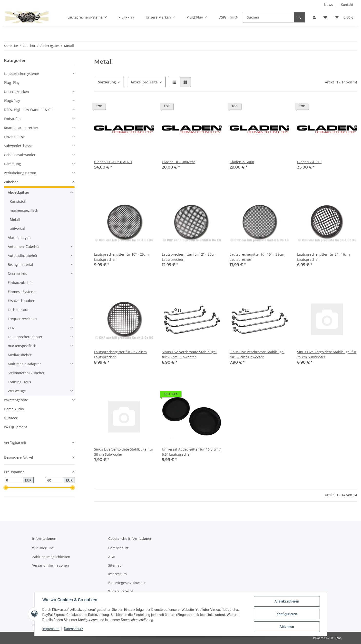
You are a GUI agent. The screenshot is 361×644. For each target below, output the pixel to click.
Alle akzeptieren (287, 601)
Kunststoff (18, 201)
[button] (314, 17)
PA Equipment (15, 427)
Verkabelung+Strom (20, 173)
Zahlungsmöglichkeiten (51, 557)
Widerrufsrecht (121, 591)
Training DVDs (19, 382)
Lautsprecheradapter (25, 337)
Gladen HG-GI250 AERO (113, 162)
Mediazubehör (20, 355)
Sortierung (107, 82)
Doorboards (17, 274)
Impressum (51, 629)
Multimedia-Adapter (24, 364)
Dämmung (12, 164)
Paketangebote (16, 400)
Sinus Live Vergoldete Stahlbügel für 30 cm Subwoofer (124, 452)
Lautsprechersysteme (21, 74)
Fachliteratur (18, 310)
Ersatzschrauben (22, 301)
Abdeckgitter (19, 192)
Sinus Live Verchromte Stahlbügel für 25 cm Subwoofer (189, 354)
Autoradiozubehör (23, 256)
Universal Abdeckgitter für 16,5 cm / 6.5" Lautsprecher (191, 452)
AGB (112, 557)
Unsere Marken (16, 92)
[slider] (6, 488)
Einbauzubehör (20, 283)
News (328, 5)
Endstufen (12, 119)
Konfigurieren (287, 614)
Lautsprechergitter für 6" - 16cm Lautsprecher (323, 257)
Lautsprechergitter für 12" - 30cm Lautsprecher (189, 257)
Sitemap (115, 565)
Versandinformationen (51, 565)
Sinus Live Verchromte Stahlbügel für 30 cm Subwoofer (257, 354)
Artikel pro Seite (144, 82)
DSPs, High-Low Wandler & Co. (29, 110)
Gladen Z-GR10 (309, 162)
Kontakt (347, 5)
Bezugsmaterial (20, 265)
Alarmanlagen (19, 237)
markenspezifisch (24, 210)
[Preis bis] (55, 480)
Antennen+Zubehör (24, 247)
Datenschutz (73, 629)
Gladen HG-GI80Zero (179, 162)
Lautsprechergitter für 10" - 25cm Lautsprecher (121, 257)
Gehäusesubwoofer (20, 155)
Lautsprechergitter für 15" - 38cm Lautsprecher (257, 257)
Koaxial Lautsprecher (21, 128)
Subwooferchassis (19, 146)
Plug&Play (12, 101)
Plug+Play (12, 83)
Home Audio (14, 409)
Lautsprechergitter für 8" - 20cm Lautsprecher (120, 354)
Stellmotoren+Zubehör (26, 373)
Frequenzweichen (22, 319)
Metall (15, 219)
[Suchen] (268, 17)
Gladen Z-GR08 (242, 162)
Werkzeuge (17, 391)
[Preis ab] (13, 480)
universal (17, 228)
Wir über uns (43, 548)
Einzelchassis (15, 137)
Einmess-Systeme (22, 292)
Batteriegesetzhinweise (127, 583)
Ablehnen (287, 627)
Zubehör (11, 182)
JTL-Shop (336, 638)
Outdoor (11, 418)
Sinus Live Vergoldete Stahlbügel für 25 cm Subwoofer (327, 354)
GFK (11, 328)
